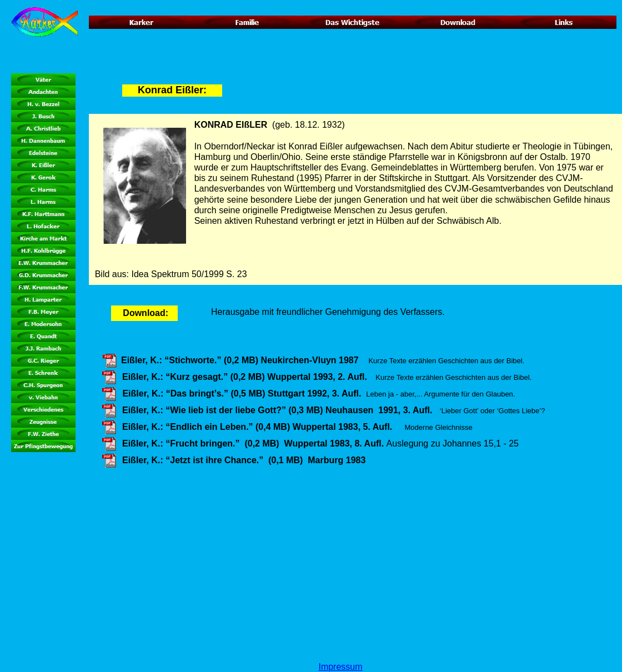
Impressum (340, 667)
